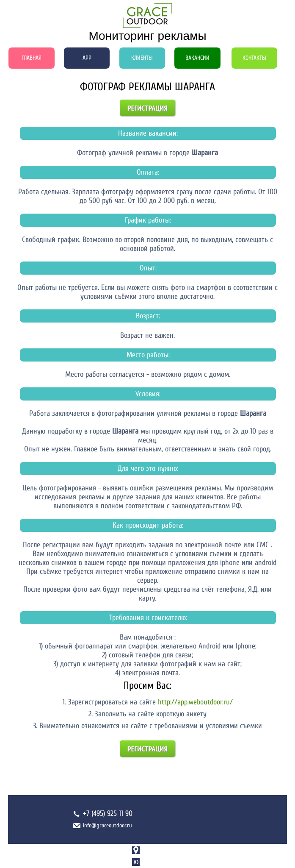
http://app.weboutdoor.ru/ (195, 702)
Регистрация (147, 108)
